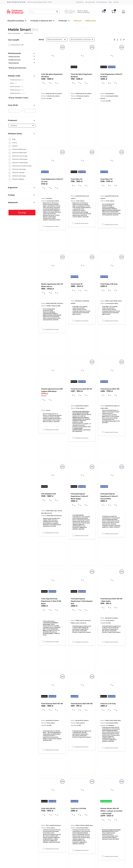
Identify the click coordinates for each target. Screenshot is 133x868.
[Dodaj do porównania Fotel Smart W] (73, 438)
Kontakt (116, 2)
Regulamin (80, 2)
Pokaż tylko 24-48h (16, 45)
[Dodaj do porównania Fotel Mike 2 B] (73, 321)
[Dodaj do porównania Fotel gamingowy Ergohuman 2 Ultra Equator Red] (73, 747)
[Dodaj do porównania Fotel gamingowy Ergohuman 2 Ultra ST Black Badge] (73, 642)
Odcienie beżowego (17, 149)
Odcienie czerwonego (18, 156)
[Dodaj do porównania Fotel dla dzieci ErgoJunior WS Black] (44, 226)
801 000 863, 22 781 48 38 (16, 2)
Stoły (12, 83)
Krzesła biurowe (14, 60)
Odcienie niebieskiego (18, 163)
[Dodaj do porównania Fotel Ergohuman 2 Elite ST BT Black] (103, 224)
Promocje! (63, 21)
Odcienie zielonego (17, 176)
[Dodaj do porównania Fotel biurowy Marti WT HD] (44, 849)
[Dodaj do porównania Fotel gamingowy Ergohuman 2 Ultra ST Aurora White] (103, 642)
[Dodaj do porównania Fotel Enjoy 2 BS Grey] (103, 432)
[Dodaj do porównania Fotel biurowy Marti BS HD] (73, 536)
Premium (78, 21)
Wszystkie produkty (16, 21)
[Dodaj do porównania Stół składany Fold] (44, 642)
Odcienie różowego (17, 169)
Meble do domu (16, 93)
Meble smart (91, 21)
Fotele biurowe (14, 57)
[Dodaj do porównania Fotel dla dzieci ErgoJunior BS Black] (73, 223)
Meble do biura (15, 90)
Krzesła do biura (16, 80)
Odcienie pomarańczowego (20, 166)
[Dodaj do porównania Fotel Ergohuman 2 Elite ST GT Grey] (44, 329)
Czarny (13, 143)
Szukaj (22, 213)
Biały (12, 139)
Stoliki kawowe (15, 86)
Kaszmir (13, 146)
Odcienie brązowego (18, 153)
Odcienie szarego (16, 173)
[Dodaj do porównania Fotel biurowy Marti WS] (103, 534)
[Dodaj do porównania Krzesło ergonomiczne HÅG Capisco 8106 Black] (44, 533)
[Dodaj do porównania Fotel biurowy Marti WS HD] (73, 850)
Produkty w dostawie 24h (41, 21)
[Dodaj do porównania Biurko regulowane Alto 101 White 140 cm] (44, 430)
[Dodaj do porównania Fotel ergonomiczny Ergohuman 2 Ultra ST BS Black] (44, 750)
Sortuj (41, 40)
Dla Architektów (102, 2)
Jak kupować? (90, 2)
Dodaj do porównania (52, 226)
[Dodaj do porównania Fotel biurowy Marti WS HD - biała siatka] (103, 748)
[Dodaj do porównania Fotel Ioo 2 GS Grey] (103, 856)
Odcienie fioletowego (18, 159)
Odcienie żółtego (16, 179)
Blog (110, 2)
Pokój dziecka (14, 63)
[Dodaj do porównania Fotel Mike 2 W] (103, 321)
